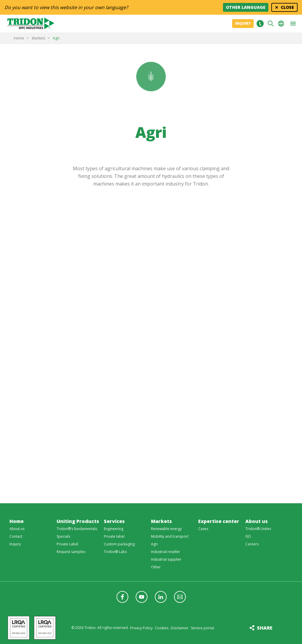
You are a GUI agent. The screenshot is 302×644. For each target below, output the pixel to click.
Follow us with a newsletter (180, 597)
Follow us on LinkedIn (161, 597)
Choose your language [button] (281, 24)
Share (265, 628)
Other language (246, 7)
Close (287, 7)
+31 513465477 (260, 24)
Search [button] (271, 24)
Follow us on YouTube (142, 597)
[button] (293, 24)
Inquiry (243, 23)
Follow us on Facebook (122, 597)
